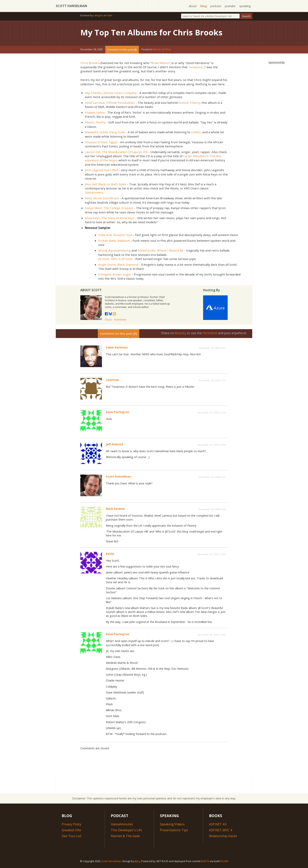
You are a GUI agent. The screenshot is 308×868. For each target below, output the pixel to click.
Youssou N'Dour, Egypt (101, 142)
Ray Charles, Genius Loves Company (111, 93)
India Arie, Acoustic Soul (115, 235)
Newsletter (120, 320)
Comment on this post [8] (122, 50)
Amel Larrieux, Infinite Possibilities (110, 103)
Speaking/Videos (172, 824)
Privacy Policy (71, 824)
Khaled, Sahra (95, 112)
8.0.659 (224, 861)
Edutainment (94, 192)
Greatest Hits (71, 830)
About (108, 320)
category (98, 15)
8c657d (205, 861)
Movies (157, 50)
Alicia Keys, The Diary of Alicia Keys (110, 218)
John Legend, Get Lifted (102, 170)
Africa (168, 50)
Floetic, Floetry (95, 122)
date (110, 15)
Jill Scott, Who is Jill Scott (115, 259)
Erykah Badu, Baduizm (114, 241)
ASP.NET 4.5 (218, 824)
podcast (216, 6)
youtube (230, 6)
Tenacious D (197, 67)
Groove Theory (189, 103)
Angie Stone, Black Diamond (118, 265)
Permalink (210, 333)
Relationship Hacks (223, 836)
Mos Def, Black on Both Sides (106, 184)
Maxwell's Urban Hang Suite (105, 132)
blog (204, 6)
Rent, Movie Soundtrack (102, 198)
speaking (245, 6)
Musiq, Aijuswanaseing (114, 250)
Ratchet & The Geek (125, 836)
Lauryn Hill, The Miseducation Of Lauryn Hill (116, 152)
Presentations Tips (174, 830)
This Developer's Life (126, 830)
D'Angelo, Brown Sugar (115, 274)
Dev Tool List (71, 836)
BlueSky (181, 333)
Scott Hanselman (71, 6)
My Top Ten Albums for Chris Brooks (151, 32)
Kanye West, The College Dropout (109, 208)
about (193, 6)
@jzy (137, 861)
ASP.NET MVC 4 (220, 830)
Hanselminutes (122, 824)
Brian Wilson (160, 63)
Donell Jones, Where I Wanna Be (160, 250)
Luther (196, 132)
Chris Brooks (90, 63)
